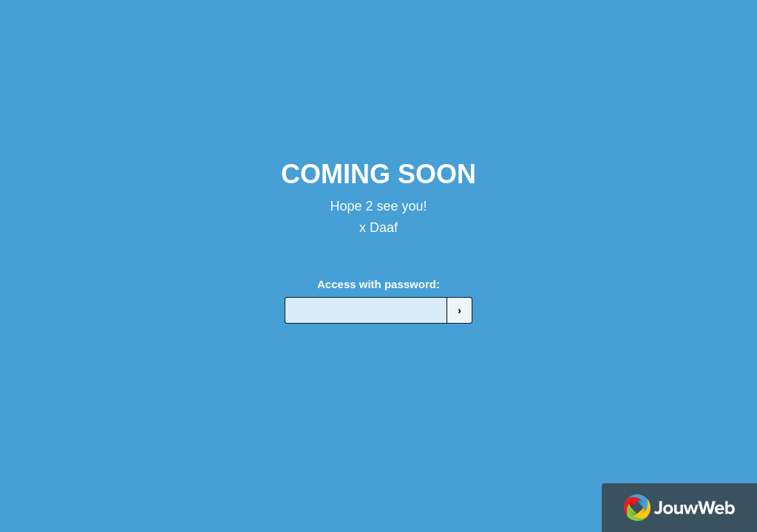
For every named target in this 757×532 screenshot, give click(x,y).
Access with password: (378, 284)
